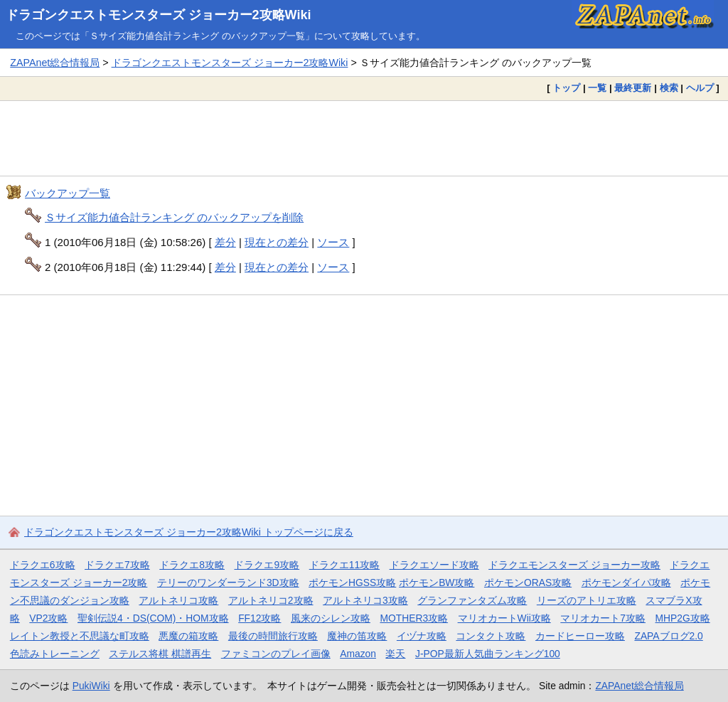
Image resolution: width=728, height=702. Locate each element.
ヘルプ (700, 88)
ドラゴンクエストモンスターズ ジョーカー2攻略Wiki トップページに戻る (189, 532)
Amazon (358, 654)
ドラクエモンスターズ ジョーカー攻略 (574, 565)
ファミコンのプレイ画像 (276, 654)
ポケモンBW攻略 (437, 583)
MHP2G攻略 (683, 618)
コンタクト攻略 (491, 636)
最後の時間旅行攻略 (273, 636)
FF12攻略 (259, 618)
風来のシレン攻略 (331, 618)
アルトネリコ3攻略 (365, 600)
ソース (333, 242)
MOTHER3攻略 (414, 618)
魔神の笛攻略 (357, 636)
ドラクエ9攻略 (267, 565)
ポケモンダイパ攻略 (626, 583)
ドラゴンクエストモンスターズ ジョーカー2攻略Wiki (159, 15)
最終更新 (633, 88)
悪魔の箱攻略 (188, 636)
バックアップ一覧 (68, 193)
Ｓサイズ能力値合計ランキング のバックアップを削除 (174, 217)
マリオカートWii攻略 (504, 618)
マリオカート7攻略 (603, 618)
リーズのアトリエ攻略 (587, 600)
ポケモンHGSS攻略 (352, 583)
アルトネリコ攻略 (178, 600)
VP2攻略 (48, 618)
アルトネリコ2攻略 (271, 600)
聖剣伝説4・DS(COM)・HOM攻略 (153, 618)
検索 (669, 88)
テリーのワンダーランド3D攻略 (228, 583)
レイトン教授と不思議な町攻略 (80, 636)
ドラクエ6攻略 (43, 565)
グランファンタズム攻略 (472, 600)
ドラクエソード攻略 (434, 565)
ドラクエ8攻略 (192, 565)
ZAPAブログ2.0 (668, 636)
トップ (566, 88)
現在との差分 (277, 242)
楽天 (395, 654)
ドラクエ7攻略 (117, 565)
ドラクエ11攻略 (344, 565)
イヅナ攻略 (422, 636)
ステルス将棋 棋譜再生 (160, 654)
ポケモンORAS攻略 (528, 583)
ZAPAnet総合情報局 (55, 63)
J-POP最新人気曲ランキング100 (488, 654)
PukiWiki (91, 686)
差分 (225, 242)
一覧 (597, 88)
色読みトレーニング (55, 654)
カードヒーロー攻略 (580, 636)
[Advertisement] (364, 138)
